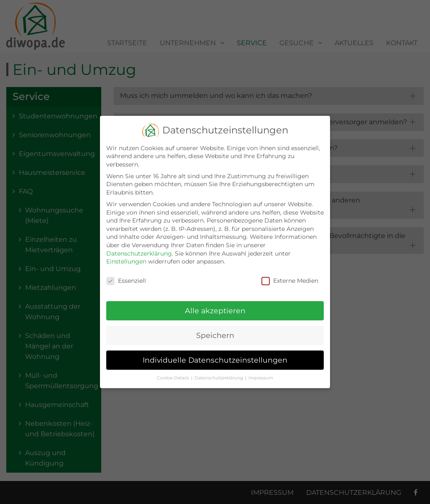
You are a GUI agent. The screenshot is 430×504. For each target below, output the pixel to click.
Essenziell (126, 275)
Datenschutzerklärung (139, 248)
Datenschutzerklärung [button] (219, 372)
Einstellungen (126, 256)
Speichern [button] (215, 330)
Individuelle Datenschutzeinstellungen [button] (215, 354)
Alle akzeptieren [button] (215, 305)
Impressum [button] (261, 372)
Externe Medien (290, 275)
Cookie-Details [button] (173, 372)
